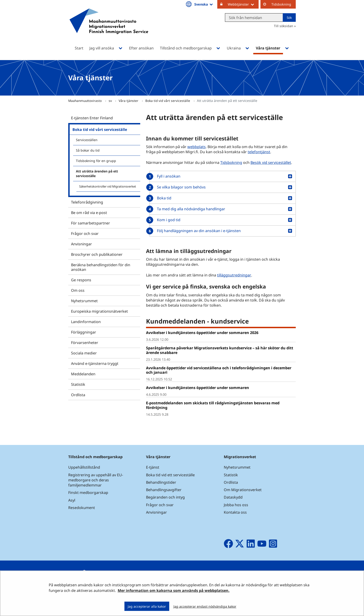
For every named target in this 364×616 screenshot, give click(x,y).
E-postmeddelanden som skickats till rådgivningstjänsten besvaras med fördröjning (213, 405)
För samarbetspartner (91, 223)
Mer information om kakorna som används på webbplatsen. (174, 590)
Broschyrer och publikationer (97, 254)
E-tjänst (153, 467)
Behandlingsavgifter (164, 490)
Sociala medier (84, 353)
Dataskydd (233, 497)
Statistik (78, 384)
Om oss (78, 290)
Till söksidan (284, 26)
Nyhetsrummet (84, 301)
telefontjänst (259, 152)
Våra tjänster (129, 101)
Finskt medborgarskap (88, 493)
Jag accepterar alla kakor (147, 606)
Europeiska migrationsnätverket (99, 311)
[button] (221, 176)
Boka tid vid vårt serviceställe (168, 101)
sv (111, 101)
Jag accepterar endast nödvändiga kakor (205, 606)
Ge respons (81, 280)
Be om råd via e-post (89, 213)
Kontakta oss (235, 512)
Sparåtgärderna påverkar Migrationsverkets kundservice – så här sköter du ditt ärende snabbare (220, 350)
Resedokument (82, 508)
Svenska (204, 4)
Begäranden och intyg (165, 497)
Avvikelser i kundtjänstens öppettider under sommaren (198, 388)
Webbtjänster (243, 4)
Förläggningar (84, 332)
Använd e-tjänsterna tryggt (95, 363)
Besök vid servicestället (271, 162)
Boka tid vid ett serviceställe (170, 475)
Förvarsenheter (85, 343)
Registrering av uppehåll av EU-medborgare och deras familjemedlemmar (96, 480)
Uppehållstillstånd (84, 467)
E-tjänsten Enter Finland (92, 118)
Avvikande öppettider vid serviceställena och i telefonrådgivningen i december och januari (219, 370)
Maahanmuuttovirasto (85, 101)
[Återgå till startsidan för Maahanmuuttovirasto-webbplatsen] (109, 27)
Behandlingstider (161, 482)
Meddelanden (83, 374)
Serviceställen (87, 140)
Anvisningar (81, 244)
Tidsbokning (281, 4)
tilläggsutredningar (234, 275)
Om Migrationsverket (243, 490)
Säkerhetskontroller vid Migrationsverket (108, 186)
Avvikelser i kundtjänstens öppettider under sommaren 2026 (202, 333)
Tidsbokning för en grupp (96, 161)
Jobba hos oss (236, 505)
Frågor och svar (85, 233)
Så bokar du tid (88, 150)
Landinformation (86, 322)
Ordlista (78, 395)
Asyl (72, 500)
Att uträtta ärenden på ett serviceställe (97, 173)
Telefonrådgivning (87, 202)
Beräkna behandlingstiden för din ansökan (101, 267)
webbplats (197, 147)
